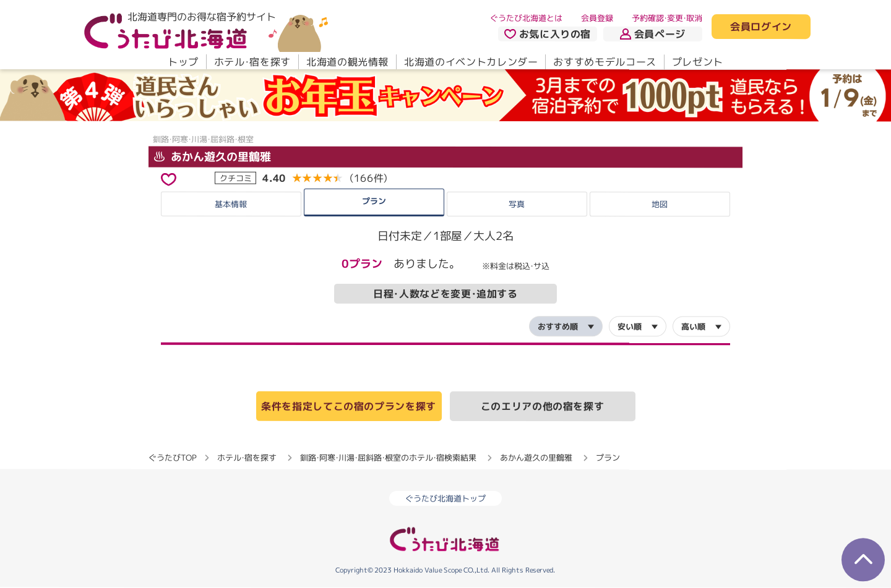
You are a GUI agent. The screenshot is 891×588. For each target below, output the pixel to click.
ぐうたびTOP (172, 458)
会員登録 (597, 18)
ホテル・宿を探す (252, 62)
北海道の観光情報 (347, 62)
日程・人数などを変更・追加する (445, 294)
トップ (183, 62)
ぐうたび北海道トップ (445, 499)
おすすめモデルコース (605, 62)
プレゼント (698, 62)
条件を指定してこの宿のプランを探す (349, 406)
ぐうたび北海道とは (526, 18)
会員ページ (653, 34)
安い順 (630, 326)
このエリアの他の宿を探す (543, 406)
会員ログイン (761, 27)
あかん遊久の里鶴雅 (213, 157)
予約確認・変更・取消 (667, 18)
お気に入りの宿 (548, 34)
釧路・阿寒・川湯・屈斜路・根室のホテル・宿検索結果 (388, 458)
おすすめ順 (558, 326)
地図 (660, 204)
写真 (517, 204)
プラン (374, 200)
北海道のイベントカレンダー (471, 62)
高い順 (693, 326)
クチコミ (236, 177)
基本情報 (231, 203)
